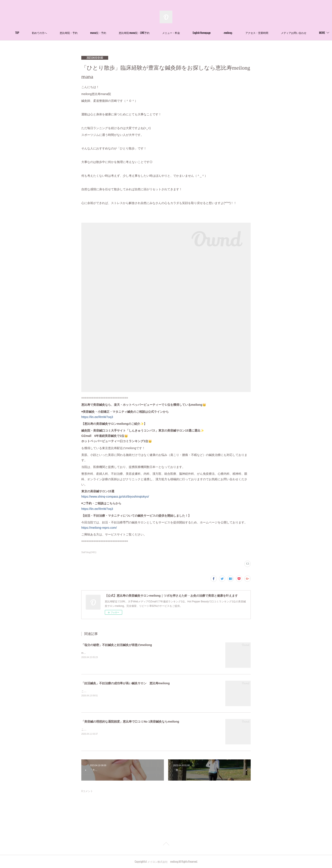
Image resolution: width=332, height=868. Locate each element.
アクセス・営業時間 (270, 33)
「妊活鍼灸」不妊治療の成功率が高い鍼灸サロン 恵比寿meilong (126, 683)
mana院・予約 (111, 33)
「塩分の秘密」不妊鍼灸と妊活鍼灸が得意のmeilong (117, 645)
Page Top (166, 845)
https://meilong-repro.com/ (99, 528)
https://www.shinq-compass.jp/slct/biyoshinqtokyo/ (115, 497)
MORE (297, 33)
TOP (30, 33)
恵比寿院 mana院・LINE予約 (147, 33)
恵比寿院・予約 (82, 33)
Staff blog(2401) (89, 552)
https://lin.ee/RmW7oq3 (97, 417)
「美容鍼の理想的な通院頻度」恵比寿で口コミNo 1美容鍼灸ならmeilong (130, 722)
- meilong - (241, 33)
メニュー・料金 (184, 33)
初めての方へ (53, 33)
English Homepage (215, 33)
